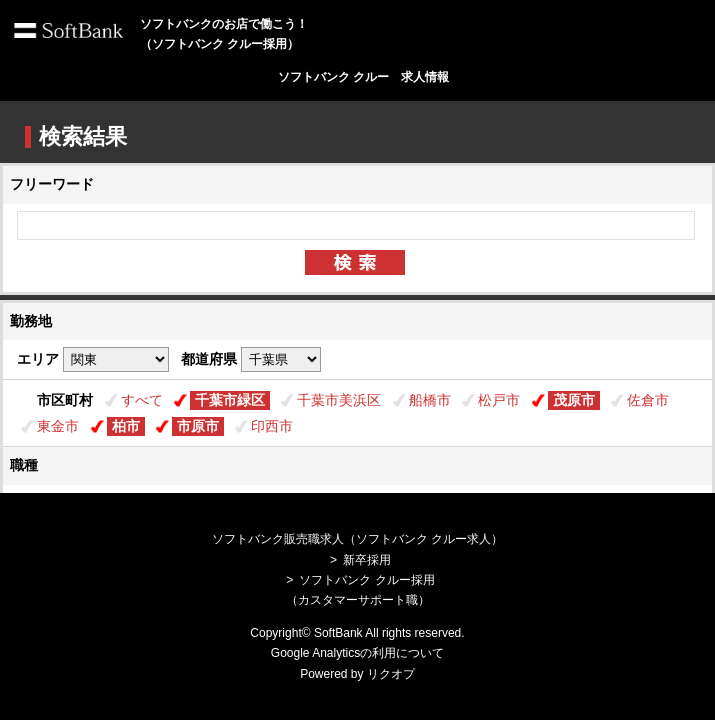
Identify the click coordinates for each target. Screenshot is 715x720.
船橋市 (430, 400)
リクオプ (391, 674)
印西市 (272, 426)
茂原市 (574, 400)
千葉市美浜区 (339, 400)
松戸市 (499, 400)
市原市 (198, 426)
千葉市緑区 (230, 400)
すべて (142, 400)
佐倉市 (648, 400)
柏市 (126, 426)
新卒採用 (367, 560)
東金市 (58, 426)
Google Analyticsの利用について (357, 653)
